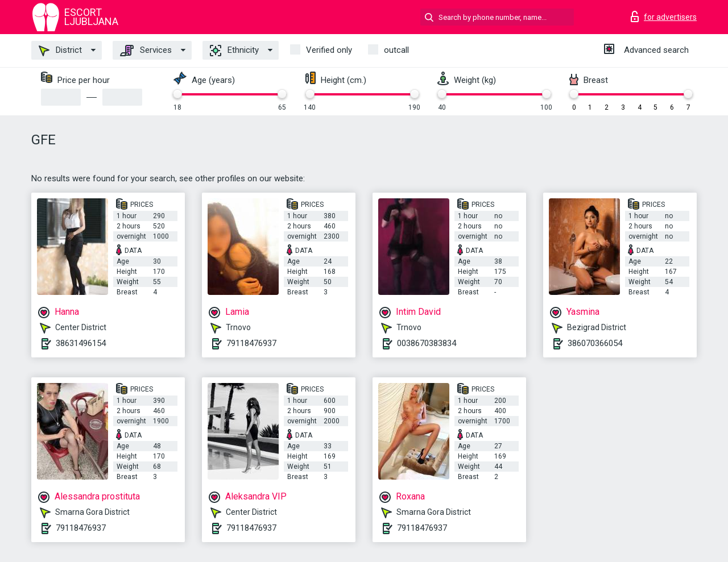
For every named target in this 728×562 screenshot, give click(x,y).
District (60, 51)
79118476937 (251, 343)
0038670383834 (427, 343)
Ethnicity (234, 51)
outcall (396, 50)
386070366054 (595, 343)
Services (146, 51)
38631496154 (81, 343)
